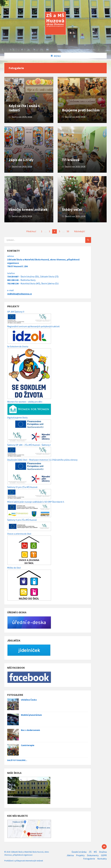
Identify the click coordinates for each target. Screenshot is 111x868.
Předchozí (31, 231)
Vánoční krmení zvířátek (28, 210)
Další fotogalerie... (17, 760)
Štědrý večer (72, 210)
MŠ (95, 852)
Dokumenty (93, 855)
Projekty (80, 855)
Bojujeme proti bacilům (81, 110)
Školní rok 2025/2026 (22, 117)
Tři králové (71, 160)
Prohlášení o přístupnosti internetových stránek (24, 861)
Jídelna (70, 855)
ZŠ (90, 852)
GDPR (104, 855)
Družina (103, 852)
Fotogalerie (89, 859)
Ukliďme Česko (29, 700)
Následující (79, 231)
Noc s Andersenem (30, 730)
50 (68, 231)
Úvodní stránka (79, 852)
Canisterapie (28, 745)
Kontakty (102, 859)
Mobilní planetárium (31, 715)
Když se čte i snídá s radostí (24, 108)
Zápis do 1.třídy (21, 160)
